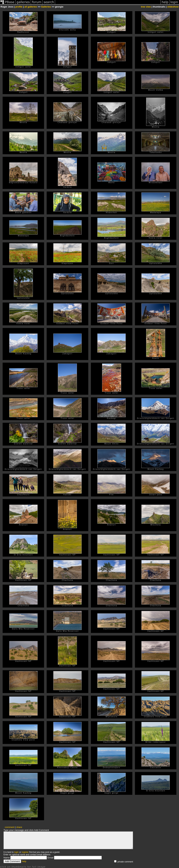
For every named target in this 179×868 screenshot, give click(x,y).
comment (10, 827)
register (25, 852)
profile (19, 7)
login (16, 852)
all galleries (31, 7)
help (24, 861)
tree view (146, 7)
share (19, 827)
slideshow (173, 7)
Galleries (46, 7)
